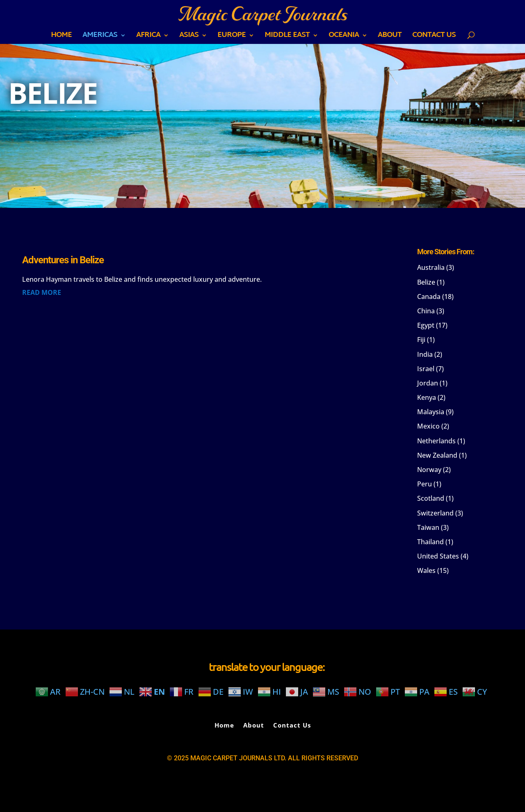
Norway (429, 470)
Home (61, 37)
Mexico (428, 426)
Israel (426, 369)
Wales (426, 570)
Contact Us (434, 37)
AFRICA (148, 37)
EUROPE (232, 37)
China (426, 311)
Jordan (428, 383)
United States (438, 556)
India (425, 354)
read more (42, 292)
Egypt (426, 325)
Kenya (427, 397)
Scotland (431, 498)
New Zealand (437, 455)
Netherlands (436, 441)
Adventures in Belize (63, 260)
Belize (426, 282)
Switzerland (435, 513)
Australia (431, 267)
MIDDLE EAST (287, 37)
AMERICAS (100, 37)
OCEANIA (344, 37)
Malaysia (431, 412)
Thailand (430, 542)
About (390, 37)
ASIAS (189, 37)
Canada (429, 297)
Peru (425, 484)
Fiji (421, 340)
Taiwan (428, 527)
